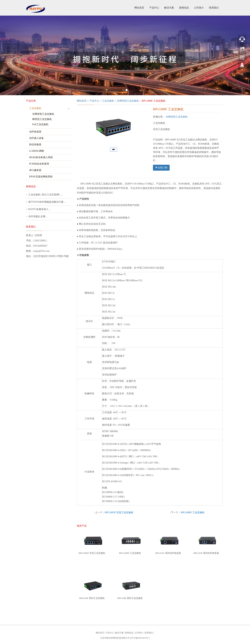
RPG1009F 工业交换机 (193, 512)
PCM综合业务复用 (39, 164)
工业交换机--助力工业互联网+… (46, 195)
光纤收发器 (35, 132)
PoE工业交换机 (40, 124)
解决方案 (169, 8)
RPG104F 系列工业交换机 (92, 598)
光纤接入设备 (36, 138)
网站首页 (139, 8)
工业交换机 (108, 101)
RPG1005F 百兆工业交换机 (119, 512)
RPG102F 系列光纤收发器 (206, 553)
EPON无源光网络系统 (41, 177)
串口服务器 (35, 170)
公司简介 (199, 8)
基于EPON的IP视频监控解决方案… (47, 202)
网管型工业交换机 (42, 119)
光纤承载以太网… (38, 216)
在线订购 (161, 168)
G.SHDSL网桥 (37, 151)
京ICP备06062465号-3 (140, 638)
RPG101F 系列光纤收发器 (168, 553)
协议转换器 (35, 145)
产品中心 (154, 8)
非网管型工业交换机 (128, 101)
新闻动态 (184, 8)
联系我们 (214, 8)
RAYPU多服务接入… (40, 209)
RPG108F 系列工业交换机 (130, 598)
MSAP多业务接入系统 (41, 157)
